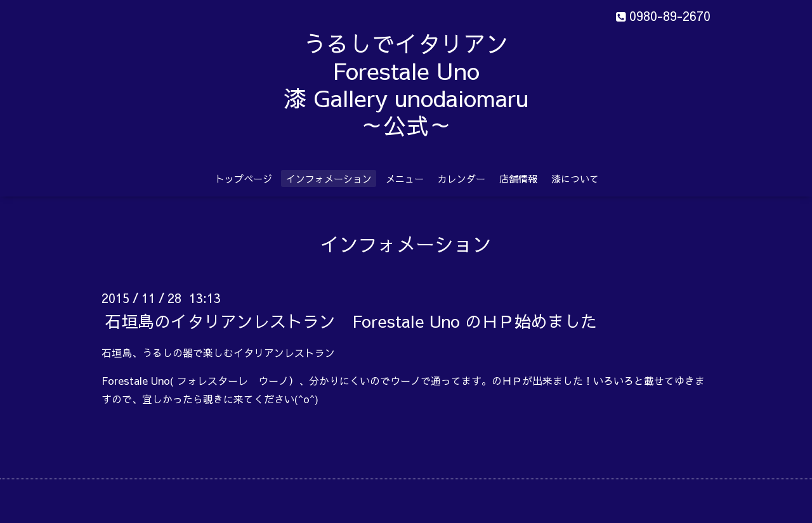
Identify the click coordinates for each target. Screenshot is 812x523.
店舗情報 (518, 178)
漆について (575, 178)
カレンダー (462, 178)
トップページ (244, 178)
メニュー (405, 178)
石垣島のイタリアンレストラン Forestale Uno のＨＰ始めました (351, 320)
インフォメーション (329, 178)
